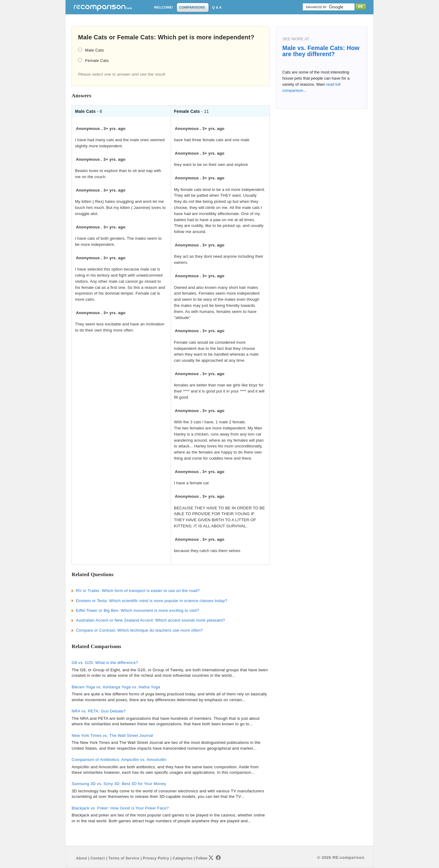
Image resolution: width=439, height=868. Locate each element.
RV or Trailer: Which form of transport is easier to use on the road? (138, 591)
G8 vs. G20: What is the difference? (105, 663)
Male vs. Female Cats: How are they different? (321, 51)
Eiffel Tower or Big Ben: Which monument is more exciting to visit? (137, 610)
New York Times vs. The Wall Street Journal (112, 735)
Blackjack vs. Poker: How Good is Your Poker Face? (120, 808)
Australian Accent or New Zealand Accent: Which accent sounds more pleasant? (150, 620)
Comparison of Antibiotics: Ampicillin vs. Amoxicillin (119, 760)
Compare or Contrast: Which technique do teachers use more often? (139, 630)
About (81, 858)
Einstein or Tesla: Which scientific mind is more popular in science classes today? (152, 601)
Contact (98, 858)
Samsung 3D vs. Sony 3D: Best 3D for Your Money (119, 784)
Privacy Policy (156, 858)
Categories (183, 858)
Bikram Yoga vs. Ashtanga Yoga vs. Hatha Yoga (116, 687)
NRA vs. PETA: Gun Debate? (99, 711)
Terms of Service (124, 858)
